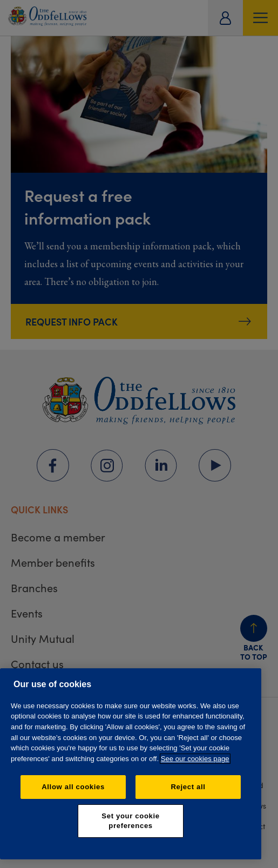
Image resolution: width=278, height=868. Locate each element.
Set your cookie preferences (130, 821)
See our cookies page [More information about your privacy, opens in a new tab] (195, 759)
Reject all (188, 787)
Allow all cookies (73, 787)
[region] (131, 764)
